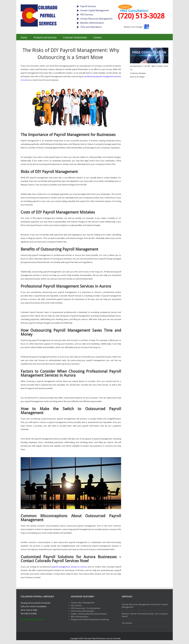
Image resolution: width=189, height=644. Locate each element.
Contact (97, 38)
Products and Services (45, 38)
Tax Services (127, 623)
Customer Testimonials (75, 38)
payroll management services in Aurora (69, 567)
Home (24, 38)
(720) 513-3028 (141, 16)
